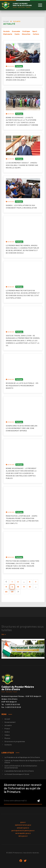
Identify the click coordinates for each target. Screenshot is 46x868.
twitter (25, 861)
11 (24, 587)
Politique (26, 31)
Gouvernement (10, 722)
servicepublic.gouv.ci (23, 833)
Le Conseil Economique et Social (17, 774)
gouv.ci (23, 822)
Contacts (8, 745)
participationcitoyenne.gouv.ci (23, 830)
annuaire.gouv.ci (23, 828)
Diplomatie (8, 34)
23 (12, 592)
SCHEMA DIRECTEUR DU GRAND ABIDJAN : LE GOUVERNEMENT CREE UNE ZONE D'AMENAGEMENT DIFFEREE (22, 428)
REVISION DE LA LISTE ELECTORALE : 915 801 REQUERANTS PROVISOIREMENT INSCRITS (22, 386)
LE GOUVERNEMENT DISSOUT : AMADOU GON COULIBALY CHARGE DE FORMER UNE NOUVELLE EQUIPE (22, 165)
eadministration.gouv (23, 825)
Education (26, 34)
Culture (36, 34)
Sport (35, 31)
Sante (17, 34)
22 (6, 592)
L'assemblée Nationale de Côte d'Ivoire (19, 771)
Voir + (4, 634)
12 (30, 587)
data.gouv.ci (23, 836)
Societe (6, 31)
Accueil (6, 21)
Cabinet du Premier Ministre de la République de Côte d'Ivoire (24, 762)
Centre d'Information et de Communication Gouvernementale (21, 767)
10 (18, 587)
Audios (7, 732)
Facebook (21, 861)
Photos (7, 738)
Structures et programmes (15, 741)
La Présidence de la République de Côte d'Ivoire (22, 757)
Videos (7, 735)
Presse (7, 729)
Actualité (8, 725)
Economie (16, 31)
